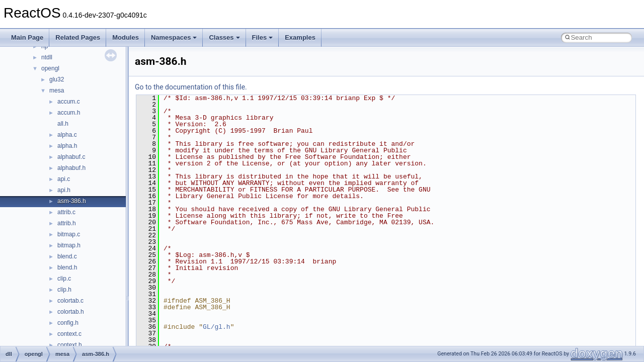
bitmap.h (69, 245)
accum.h (69, 113)
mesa (57, 90)
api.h (64, 190)
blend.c (67, 256)
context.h (70, 345)
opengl (50, 68)
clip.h (64, 290)
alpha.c (67, 135)
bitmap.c (69, 234)
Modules (126, 37)
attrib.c (66, 212)
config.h (68, 323)
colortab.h (71, 312)
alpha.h (67, 146)
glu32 (57, 79)
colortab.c (70, 301)
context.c (69, 334)
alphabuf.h (71, 168)
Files (263, 37)
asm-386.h (72, 201)
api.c (64, 179)
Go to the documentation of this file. (191, 87)
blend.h (67, 267)
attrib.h (67, 223)
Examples (300, 37)
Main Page (27, 37)
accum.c (69, 102)
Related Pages (78, 37)
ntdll (47, 57)
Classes (224, 37)
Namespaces (174, 37)
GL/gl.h (217, 327)
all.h (63, 124)
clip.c (64, 279)
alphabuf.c (71, 157)
